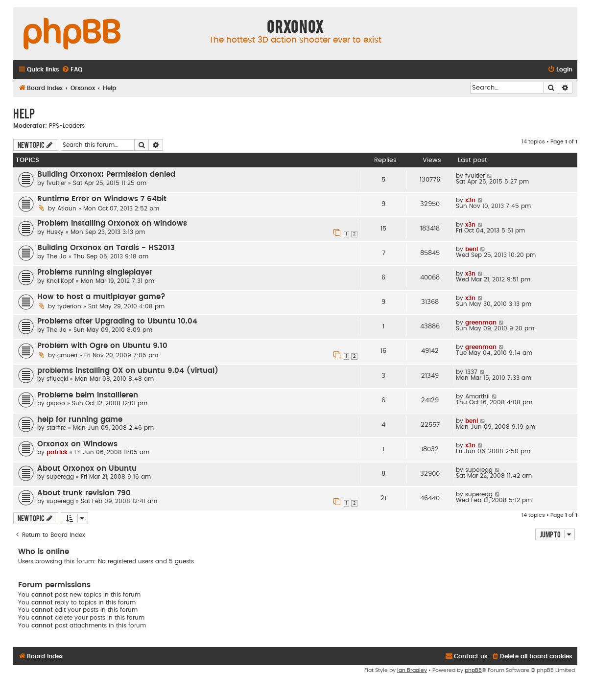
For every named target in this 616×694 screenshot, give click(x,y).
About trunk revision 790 (84, 493)
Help (24, 113)
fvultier (56, 183)
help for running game (80, 420)
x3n (470, 200)
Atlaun (67, 208)
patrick (57, 452)
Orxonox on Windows (77, 444)
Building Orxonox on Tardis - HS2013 (106, 248)
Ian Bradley (412, 670)
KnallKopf (60, 281)
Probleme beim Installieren (88, 395)
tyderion (69, 306)
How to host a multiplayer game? (101, 297)
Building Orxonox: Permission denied (106, 174)
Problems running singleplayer (95, 272)
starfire (56, 428)
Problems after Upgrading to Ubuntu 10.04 (117, 321)
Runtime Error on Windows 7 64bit (102, 199)
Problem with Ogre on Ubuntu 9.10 (102, 346)
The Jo (57, 256)
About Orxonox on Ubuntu (87, 469)
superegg (60, 477)
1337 (471, 372)
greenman (481, 323)
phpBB (473, 670)
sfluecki (57, 379)
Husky (55, 232)
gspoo (56, 403)
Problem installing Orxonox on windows (112, 223)
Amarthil (477, 396)
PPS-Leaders (67, 126)
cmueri (67, 355)
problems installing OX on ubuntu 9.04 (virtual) (128, 371)
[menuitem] (72, 70)
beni (472, 249)
